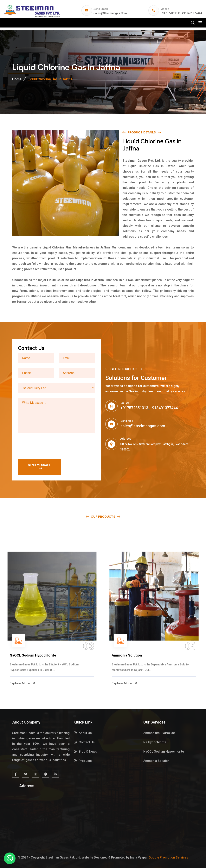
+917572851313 (171, 13)
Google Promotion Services (168, 857)
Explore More (23, 683)
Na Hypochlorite (23, 655)
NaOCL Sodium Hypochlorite (135, 655)
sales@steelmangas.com (110, 13)
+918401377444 (192, 13)
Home (17, 79)
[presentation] (48, 447)
